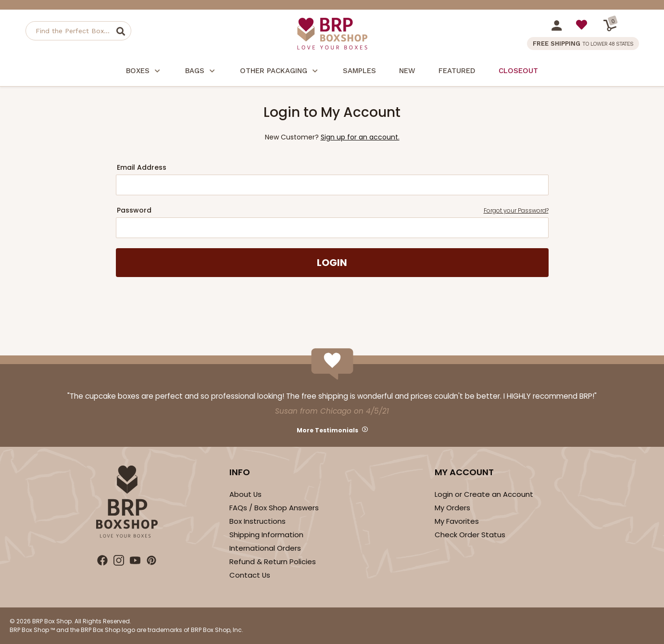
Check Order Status (470, 535)
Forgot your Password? (516, 210)
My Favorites (457, 521)
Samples (359, 71)
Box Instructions (257, 521)
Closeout (518, 71)
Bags (201, 72)
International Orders (265, 548)
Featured (457, 71)
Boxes (144, 72)
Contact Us (250, 575)
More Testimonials (327, 430)
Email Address (142, 167)
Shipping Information (266, 535)
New (407, 71)
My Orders (452, 508)
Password (333, 210)
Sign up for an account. (360, 137)
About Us (245, 494)
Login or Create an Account (484, 494)
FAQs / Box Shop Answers (274, 508)
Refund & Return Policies (273, 562)
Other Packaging (280, 72)
